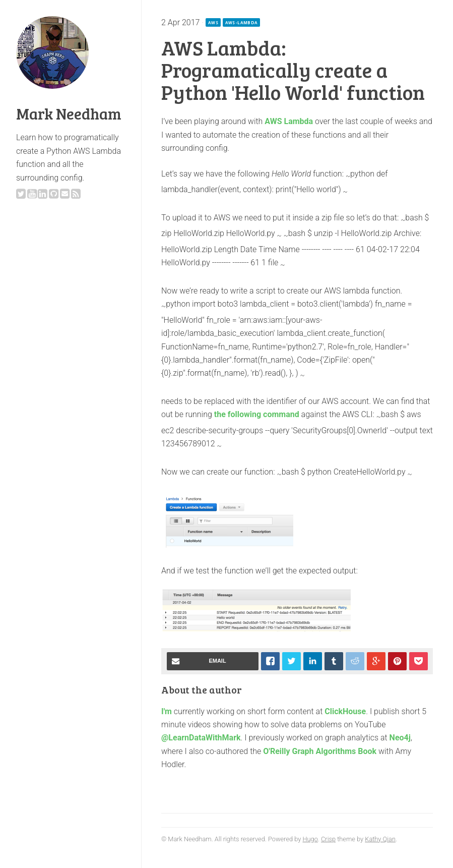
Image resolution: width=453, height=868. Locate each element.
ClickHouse (345, 711)
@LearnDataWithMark (201, 738)
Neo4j (400, 738)
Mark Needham (69, 113)
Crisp (328, 839)
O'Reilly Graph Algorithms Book (320, 751)
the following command (257, 414)
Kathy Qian (380, 839)
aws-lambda (242, 22)
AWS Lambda (289, 121)
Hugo (310, 839)
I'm (167, 711)
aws (213, 22)
